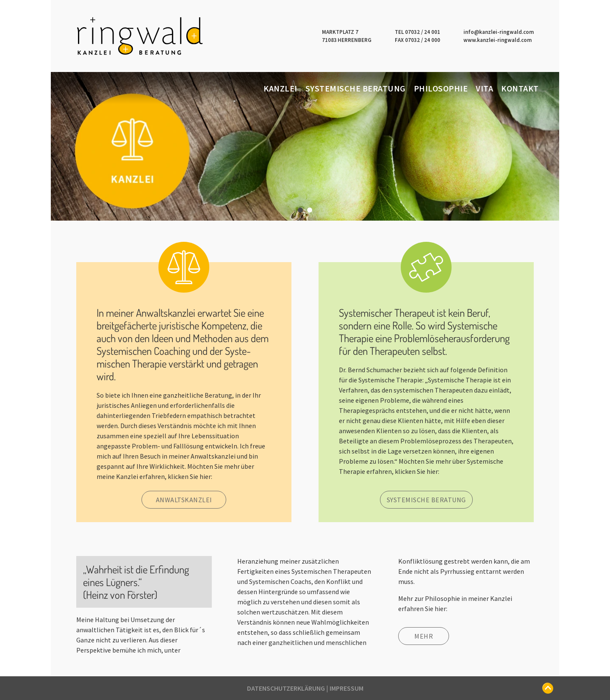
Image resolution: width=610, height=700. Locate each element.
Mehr (424, 636)
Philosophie (441, 88)
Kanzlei (280, 88)
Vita (484, 88)
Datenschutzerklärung (286, 688)
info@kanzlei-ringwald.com (499, 32)
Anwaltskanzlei (184, 500)
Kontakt (520, 88)
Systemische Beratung (356, 88)
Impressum (347, 688)
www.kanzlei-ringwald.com (498, 40)
